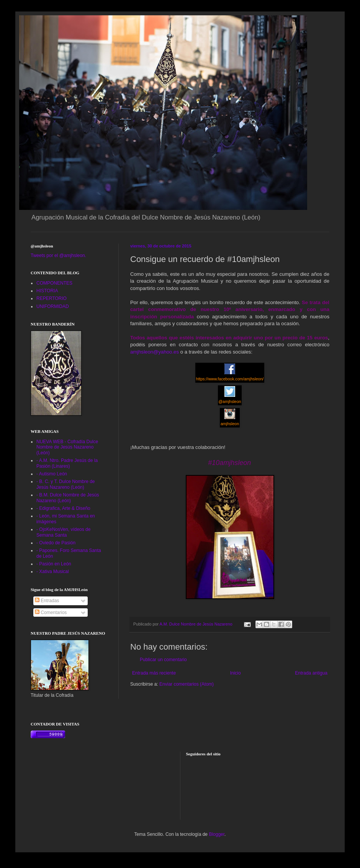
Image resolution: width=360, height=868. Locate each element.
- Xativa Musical (53, 572)
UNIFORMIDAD (53, 306)
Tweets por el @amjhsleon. (58, 255)
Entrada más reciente (154, 673)
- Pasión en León (54, 564)
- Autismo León (52, 474)
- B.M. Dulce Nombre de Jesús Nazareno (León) (68, 498)
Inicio (236, 673)
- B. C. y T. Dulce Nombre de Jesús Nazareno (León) (66, 484)
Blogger (217, 834)
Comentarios (51, 613)
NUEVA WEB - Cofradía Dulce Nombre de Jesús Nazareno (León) (67, 447)
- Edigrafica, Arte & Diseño (63, 508)
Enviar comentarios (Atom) (187, 684)
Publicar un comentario (163, 660)
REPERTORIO (52, 298)
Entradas (47, 601)
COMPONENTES (54, 283)
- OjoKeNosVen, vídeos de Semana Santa (63, 532)
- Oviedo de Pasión (56, 543)
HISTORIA (47, 291)
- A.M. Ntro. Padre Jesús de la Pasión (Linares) (67, 463)
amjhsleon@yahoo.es (155, 352)
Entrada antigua (311, 673)
